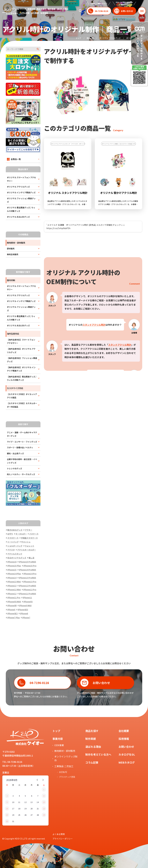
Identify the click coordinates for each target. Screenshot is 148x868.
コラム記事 (25, 13)
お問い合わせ (126, 747)
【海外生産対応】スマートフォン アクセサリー (21, 341)
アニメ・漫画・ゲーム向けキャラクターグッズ (22, 434)
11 (19, 802)
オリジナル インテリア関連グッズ (21, 192)
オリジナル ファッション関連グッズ (21, 200)
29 (44, 815)
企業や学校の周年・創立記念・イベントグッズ (22, 461)
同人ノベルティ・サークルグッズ (21, 474)
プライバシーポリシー (63, 839)
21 (38, 809)
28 (38, 815)
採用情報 (44, 13)
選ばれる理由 (63, 9)
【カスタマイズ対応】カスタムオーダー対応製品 (22, 405)
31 (13, 821)
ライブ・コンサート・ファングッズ (22, 442)
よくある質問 (59, 834)
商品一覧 (90, 38)
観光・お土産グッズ (15, 453)
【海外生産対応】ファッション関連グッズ (22, 360)
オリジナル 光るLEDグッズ (18, 217)
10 (13, 802)
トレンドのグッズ (14, 468)
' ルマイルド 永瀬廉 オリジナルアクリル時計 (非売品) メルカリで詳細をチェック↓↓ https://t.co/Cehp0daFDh (86, 226)
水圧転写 (63, 772)
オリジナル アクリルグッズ (110, 38)
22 (44, 809)
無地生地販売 (13, 254)
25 (19, 815)
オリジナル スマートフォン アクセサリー (21, 179)
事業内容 (31, 9)
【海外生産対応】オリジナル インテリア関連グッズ (21, 369)
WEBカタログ (127, 762)
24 (13, 815)
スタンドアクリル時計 (94, 325)
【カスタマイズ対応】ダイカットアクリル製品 (22, 396)
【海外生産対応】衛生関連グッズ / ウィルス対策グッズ (22, 378)
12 (25, 802)
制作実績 (52, 9)
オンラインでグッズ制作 (66, 758)
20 (32, 809)
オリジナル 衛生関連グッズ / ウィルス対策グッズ (21, 209)
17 (13, 809)
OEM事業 (59, 745)
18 (19, 809)
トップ (23, 9)
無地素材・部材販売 (65, 751)
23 (7, 815)
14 (38, 802)
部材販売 (11, 249)
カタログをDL (127, 754)
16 (7, 809)
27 (32, 815)
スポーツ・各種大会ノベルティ (20, 447)
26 (25, 815)
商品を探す (41, 9)
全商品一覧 (14, 159)
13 (32, 802)
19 (25, 809)
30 (7, 821)
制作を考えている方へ (98, 754)
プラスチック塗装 (67, 777)
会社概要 (35, 13)
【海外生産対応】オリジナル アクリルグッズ (21, 350)
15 (44, 802)
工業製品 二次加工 (64, 766)
